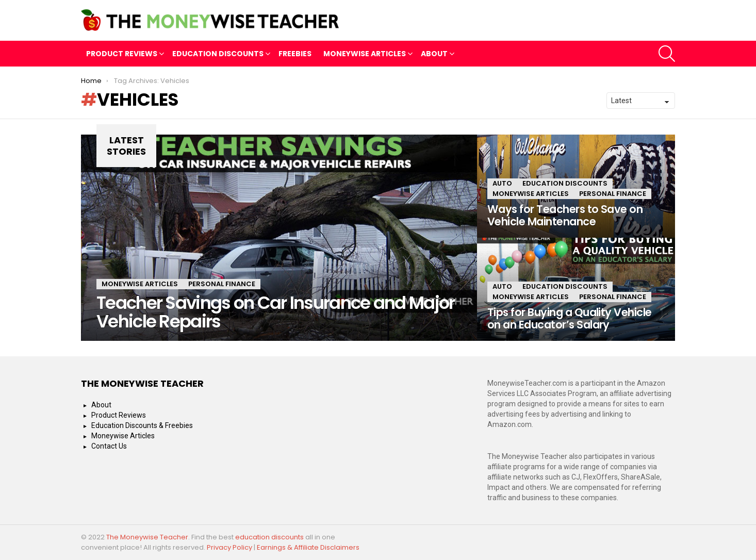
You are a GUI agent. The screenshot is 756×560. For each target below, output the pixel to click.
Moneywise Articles (365, 55)
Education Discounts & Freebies (142, 425)
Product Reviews (122, 55)
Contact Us (109, 446)
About (434, 55)
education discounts (270, 537)
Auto (502, 183)
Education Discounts (218, 55)
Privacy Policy (229, 547)
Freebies (295, 54)
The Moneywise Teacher (147, 537)
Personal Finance (222, 284)
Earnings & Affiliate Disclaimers (308, 547)
